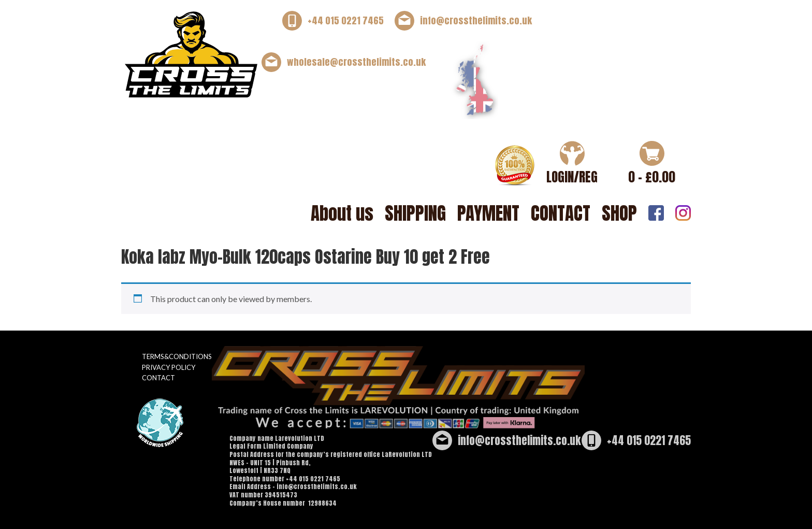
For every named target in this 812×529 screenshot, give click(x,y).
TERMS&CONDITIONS (177, 356)
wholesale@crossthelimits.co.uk (356, 62)
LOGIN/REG (572, 177)
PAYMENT (488, 213)
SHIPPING (415, 213)
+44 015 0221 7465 (346, 20)
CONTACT (561, 213)
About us (342, 213)
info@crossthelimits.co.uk (476, 20)
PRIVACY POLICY (169, 367)
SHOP (619, 213)
